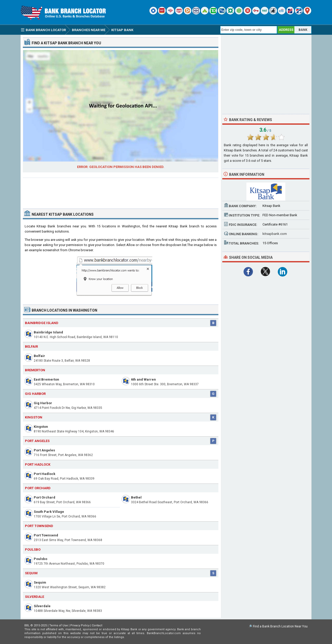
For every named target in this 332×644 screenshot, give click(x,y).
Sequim (40, 582)
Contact (97, 625)
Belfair (39, 356)
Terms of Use (59, 625)
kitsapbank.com (275, 234)
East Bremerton (46, 379)
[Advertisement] (121, 191)
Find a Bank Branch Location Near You (280, 626)
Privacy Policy (80, 625)
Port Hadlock (44, 474)
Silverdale (42, 606)
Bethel (136, 497)
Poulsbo (40, 559)
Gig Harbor (43, 403)
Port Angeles (44, 450)
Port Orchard (44, 497)
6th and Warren (143, 379)
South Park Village (49, 512)
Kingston (41, 427)
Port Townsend (46, 535)
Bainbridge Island (48, 332)
